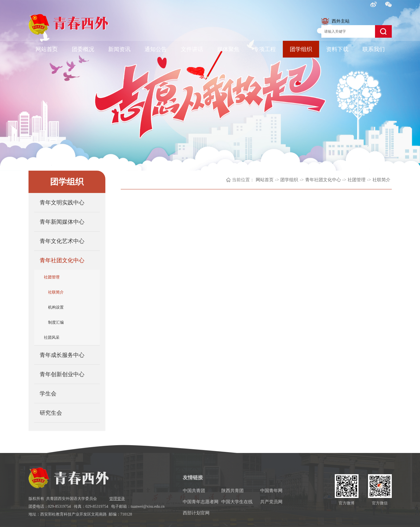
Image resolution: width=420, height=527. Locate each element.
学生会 (48, 394)
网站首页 (47, 49)
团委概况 (83, 49)
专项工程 (265, 49)
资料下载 (337, 49)
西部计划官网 (196, 513)
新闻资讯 (119, 49)
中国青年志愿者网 (201, 502)
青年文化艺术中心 (62, 241)
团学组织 (301, 49)
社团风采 (52, 338)
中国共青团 (194, 491)
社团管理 (52, 277)
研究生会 (51, 413)
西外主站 (335, 22)
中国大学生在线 (237, 502)
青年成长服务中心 (62, 355)
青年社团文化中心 (62, 260)
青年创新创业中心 (62, 374)
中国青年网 (271, 491)
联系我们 (374, 49)
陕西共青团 (232, 491)
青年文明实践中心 (62, 202)
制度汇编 (56, 322)
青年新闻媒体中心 (62, 222)
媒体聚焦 (228, 49)
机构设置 (56, 307)
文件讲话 (192, 49)
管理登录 (117, 499)
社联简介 (56, 292)
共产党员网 (271, 502)
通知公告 (156, 49)
